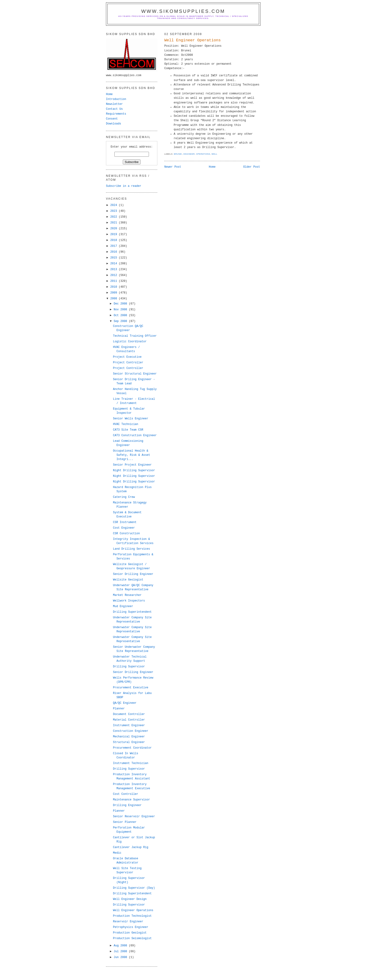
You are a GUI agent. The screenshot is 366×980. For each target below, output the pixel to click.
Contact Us (114, 109)
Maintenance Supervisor (131, 800)
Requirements (116, 114)
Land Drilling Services (131, 549)
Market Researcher (127, 595)
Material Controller (129, 720)
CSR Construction (126, 534)
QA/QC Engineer (125, 703)
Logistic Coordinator (130, 342)
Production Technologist (132, 916)
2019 (115, 234)
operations (203, 154)
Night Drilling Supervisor (134, 471)
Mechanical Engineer (129, 737)
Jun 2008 (121, 957)
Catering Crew (124, 497)
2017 (115, 246)
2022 (115, 217)
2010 (115, 287)
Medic (117, 853)
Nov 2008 (121, 310)
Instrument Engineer (129, 725)
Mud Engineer (123, 606)
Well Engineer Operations (193, 40)
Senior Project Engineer (132, 465)
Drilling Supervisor (129, 667)
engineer (189, 154)
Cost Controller (126, 794)
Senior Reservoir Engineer (134, 817)
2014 (115, 264)
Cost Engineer (124, 528)
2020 (115, 229)
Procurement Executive (131, 688)
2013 (115, 269)
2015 (115, 258)
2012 (115, 275)
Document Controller (129, 714)
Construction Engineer (131, 731)
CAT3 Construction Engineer (135, 435)
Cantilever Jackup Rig (131, 847)
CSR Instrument (125, 522)
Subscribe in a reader (124, 186)
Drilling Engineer (127, 805)
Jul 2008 (121, 952)
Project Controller (128, 363)
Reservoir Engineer (128, 922)
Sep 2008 (121, 321)
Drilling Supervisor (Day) (134, 888)
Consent (112, 119)
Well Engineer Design (130, 899)
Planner (119, 709)
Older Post (252, 167)
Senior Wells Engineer (131, 419)
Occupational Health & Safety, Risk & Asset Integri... (132, 455)
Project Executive (127, 357)
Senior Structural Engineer (135, 374)
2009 (115, 293)
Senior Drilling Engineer (133, 574)
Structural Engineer (129, 742)
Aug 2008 (121, 946)
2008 (115, 299)
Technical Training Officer (135, 336)
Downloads (114, 124)
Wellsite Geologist (128, 580)
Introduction (116, 99)
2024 (115, 205)
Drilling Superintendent (132, 612)
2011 (115, 281)
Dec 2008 (121, 304)
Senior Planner (125, 822)
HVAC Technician (126, 424)
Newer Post (173, 167)
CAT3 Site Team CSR (128, 430)
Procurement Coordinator (132, 748)
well (214, 154)
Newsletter (114, 104)
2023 (115, 211)
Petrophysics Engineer (131, 927)
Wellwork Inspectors (129, 601)
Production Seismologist (132, 938)
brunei (178, 154)
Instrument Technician (131, 763)
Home (212, 167)
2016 (115, 252)
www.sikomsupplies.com (183, 11)
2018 (115, 240)
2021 (115, 223)
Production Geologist (130, 933)
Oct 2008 (121, 315)
